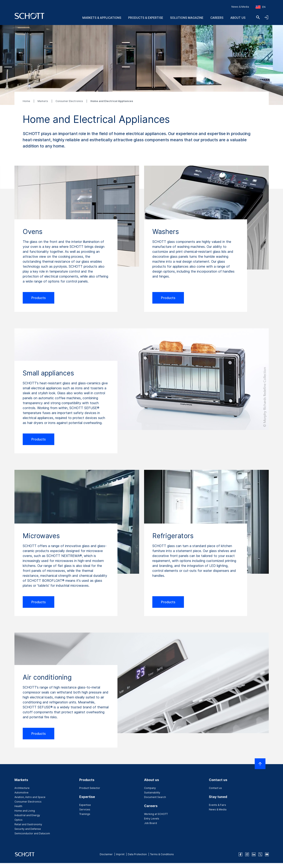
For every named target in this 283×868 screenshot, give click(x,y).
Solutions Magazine (187, 18)
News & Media (240, 7)
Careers (217, 18)
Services (85, 809)
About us (238, 18)
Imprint (120, 854)
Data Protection (137, 854)
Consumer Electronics (70, 101)
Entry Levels (152, 819)
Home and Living (25, 811)
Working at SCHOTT (156, 814)
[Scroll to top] (260, 764)
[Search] (258, 17)
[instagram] (247, 854)
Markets (43, 101)
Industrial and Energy (27, 815)
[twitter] (260, 854)
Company (150, 788)
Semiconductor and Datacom (32, 833)
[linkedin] (254, 854)
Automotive (21, 793)
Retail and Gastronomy (28, 824)
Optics (18, 820)
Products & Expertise (146, 18)
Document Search (155, 797)
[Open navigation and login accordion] (266, 17)
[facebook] (240, 854)
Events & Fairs (217, 805)
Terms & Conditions (162, 854)
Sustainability (152, 793)
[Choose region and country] (261, 7)
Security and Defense (28, 829)
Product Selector (90, 788)
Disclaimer (106, 854)
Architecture (22, 788)
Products (38, 298)
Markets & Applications (102, 18)
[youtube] (267, 854)
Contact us (215, 788)
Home (27, 101)
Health (18, 806)
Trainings (85, 814)
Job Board (150, 823)
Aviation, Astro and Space (30, 797)
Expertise (85, 805)
